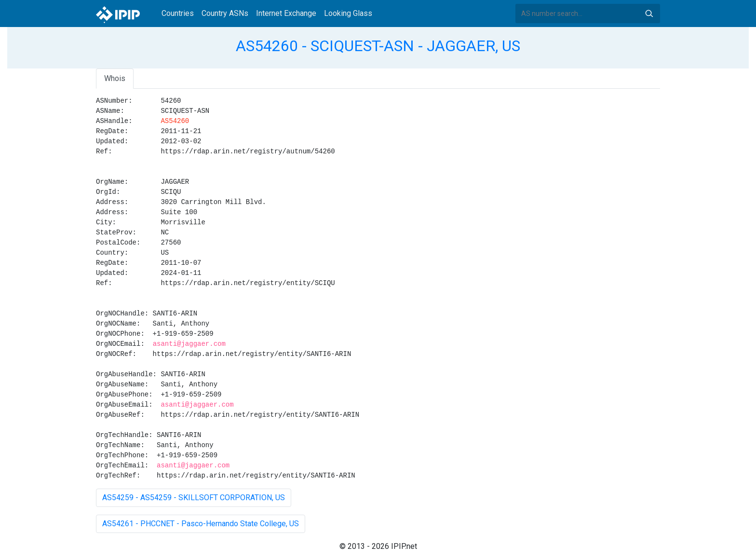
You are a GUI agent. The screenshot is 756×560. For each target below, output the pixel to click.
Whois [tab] (115, 78)
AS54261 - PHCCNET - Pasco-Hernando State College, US (201, 524)
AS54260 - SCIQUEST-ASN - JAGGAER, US (378, 46)
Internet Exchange (286, 13)
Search (649, 14)
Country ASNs (225, 13)
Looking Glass (348, 13)
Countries (178, 13)
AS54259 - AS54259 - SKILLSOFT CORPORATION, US (194, 498)
